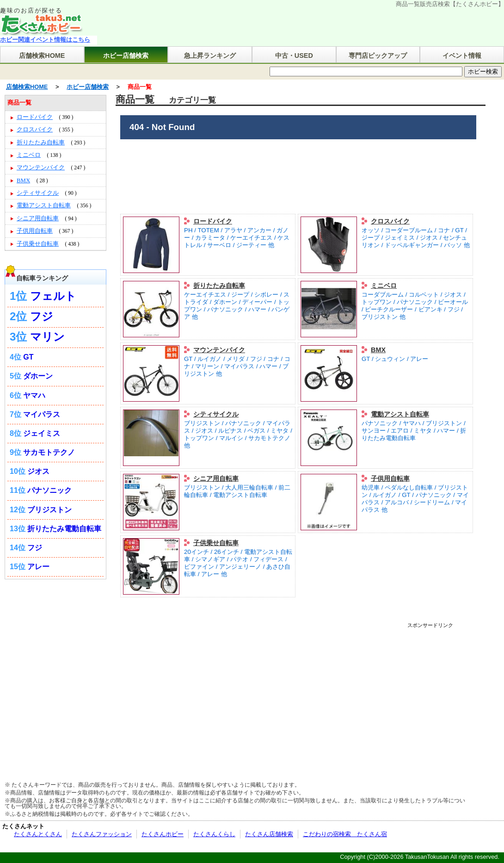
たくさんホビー (163, 834)
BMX (378, 350)
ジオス (38, 471)
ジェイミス (42, 433)
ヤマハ (34, 395)
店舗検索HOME (42, 56)
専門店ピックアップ (378, 56)
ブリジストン (49, 510)
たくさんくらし (214, 834)
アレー (38, 567)
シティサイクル (216, 414)
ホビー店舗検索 (126, 56)
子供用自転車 (390, 478)
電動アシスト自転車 (400, 414)
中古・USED (294, 56)
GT (28, 357)
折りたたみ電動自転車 (64, 529)
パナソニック (49, 490)
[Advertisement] (219, 693)
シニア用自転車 (216, 478)
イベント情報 (462, 56)
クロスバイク (390, 221)
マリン (47, 337)
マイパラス (42, 414)
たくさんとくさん (38, 834)
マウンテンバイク (219, 350)
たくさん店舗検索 (269, 834)
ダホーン (38, 376)
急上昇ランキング (210, 56)
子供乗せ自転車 (216, 543)
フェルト (53, 296)
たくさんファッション (102, 834)
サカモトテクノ (49, 452)
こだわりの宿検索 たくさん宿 (345, 834)
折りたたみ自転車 (219, 286)
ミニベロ (384, 286)
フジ (42, 316)
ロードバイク (213, 221)
